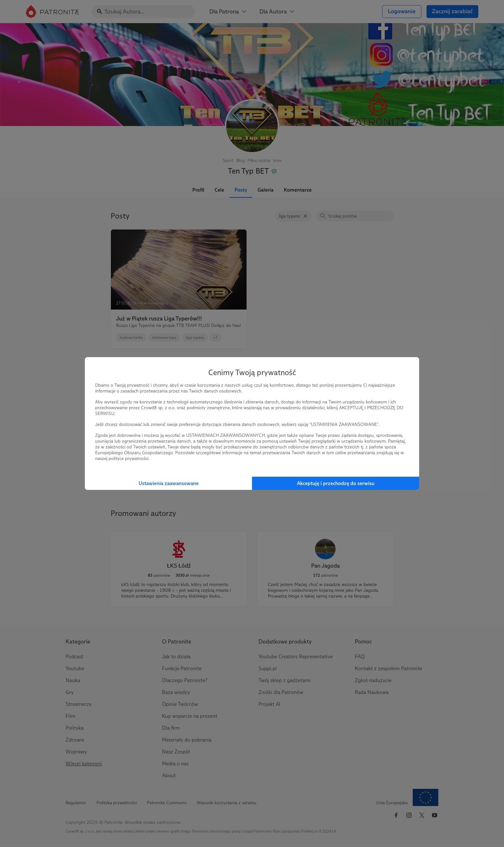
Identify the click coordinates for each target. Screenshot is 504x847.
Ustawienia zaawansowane (169, 483)
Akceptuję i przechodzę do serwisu (336, 483)
